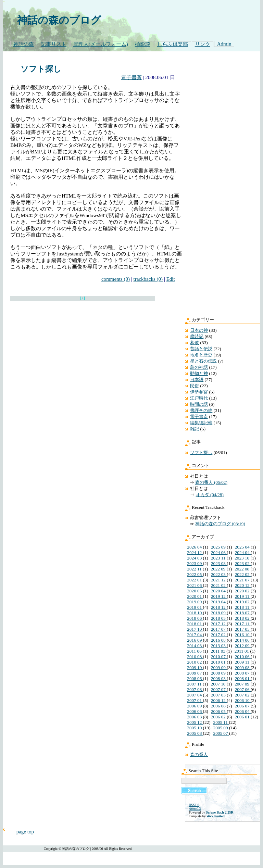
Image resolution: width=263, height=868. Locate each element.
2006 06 (195, 711)
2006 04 (243, 711)
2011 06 (195, 651)
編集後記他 (201, 423)
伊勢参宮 (199, 392)
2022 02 (243, 574)
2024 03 (195, 558)
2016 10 (243, 635)
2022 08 (242, 569)
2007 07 (219, 689)
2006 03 (195, 717)
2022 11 (195, 569)
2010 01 (219, 662)
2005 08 (195, 733)
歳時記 (197, 336)
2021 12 (219, 580)
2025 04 (243, 547)
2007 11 (195, 684)
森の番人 (199, 754)
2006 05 (219, 711)
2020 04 (219, 591)
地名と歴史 (201, 355)
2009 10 (195, 668)
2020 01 (195, 596)
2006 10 (243, 700)
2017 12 (219, 624)
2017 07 (219, 629)
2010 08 (195, 657)
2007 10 (219, 684)
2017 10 (195, 629)
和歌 (195, 343)
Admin (224, 44)
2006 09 (195, 706)
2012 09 (243, 646)
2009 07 (195, 673)
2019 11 (243, 596)
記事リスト (54, 44)
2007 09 (242, 684)
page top (25, 832)
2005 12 (195, 722)
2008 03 (219, 678)
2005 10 (195, 728)
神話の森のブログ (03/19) (220, 524)
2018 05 (219, 618)
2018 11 (243, 607)
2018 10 (195, 613)
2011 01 (242, 651)
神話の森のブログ (59, 20)
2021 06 (195, 585)
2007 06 (243, 689)
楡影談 (143, 44)
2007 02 (243, 695)
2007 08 (195, 689)
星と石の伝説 (203, 361)
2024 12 (195, 552)
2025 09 (219, 547)
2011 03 (219, 651)
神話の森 (24, 44)
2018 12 (219, 607)
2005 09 (221, 728)
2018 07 (243, 613)
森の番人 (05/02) (211, 482)
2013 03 (219, 646)
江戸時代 (199, 398)
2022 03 (219, 574)
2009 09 (219, 668)
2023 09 (195, 563)
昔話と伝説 (201, 349)
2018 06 (195, 618)
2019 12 (219, 596)
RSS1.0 (194, 805)
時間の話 (199, 404)
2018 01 (195, 624)
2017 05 (243, 629)
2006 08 (219, 706)
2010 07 (219, 657)
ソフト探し (41, 69)
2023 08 (219, 563)
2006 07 (243, 706)
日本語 (197, 380)
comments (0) (116, 279)
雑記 (195, 429)
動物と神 (199, 373)
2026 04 (195, 547)
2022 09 (219, 569)
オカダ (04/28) (210, 495)
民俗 (195, 386)
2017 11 (243, 624)
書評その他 (201, 410)
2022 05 (195, 574)
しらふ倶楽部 (173, 44)
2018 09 (219, 613)
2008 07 (243, 673)
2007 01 (195, 700)
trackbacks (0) (148, 279)
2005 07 (221, 733)
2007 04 (195, 695)
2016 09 (195, 640)
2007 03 (219, 695)
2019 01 (195, 607)
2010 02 (195, 662)
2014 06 (243, 640)
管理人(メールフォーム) (101, 44)
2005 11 (221, 722)
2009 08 (243, 668)
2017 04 (195, 635)
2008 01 (243, 678)
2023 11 (219, 558)
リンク (203, 44)
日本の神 (199, 330)
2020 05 (195, 591)
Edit (171, 279)
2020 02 (243, 591)
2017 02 (219, 635)
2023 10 (242, 558)
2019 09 (195, 602)
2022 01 (195, 580)
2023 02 (243, 563)
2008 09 (219, 673)
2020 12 (243, 585)
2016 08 (219, 640)
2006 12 (219, 700)
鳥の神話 (199, 367)
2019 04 (219, 602)
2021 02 (219, 585)
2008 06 (195, 678)
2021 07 (243, 580)
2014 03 (195, 646)
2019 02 (243, 602)
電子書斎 (131, 77)
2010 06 (243, 657)
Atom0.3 (195, 809)
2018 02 (243, 618)
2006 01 (243, 717)
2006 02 (219, 717)
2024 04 (243, 552)
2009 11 (243, 662)
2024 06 (219, 552)
